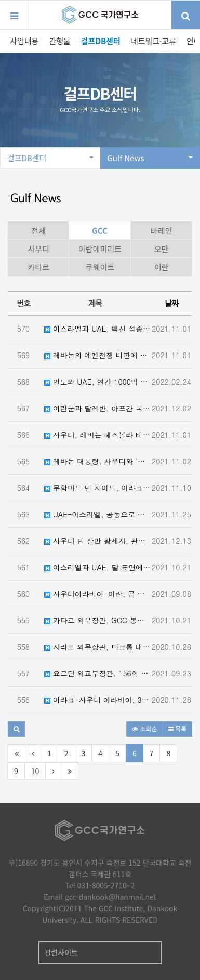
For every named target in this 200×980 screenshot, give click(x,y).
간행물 (59, 41)
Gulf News (150, 158)
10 (35, 771)
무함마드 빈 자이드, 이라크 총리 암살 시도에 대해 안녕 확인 (97, 488)
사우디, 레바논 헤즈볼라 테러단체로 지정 (97, 435)
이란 (162, 267)
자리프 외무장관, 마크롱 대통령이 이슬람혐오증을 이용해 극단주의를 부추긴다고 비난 (97, 647)
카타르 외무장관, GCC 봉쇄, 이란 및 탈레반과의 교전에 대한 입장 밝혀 (97, 620)
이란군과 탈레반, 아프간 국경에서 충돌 (97, 408)
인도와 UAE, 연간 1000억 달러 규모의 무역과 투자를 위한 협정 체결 (97, 382)
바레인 (161, 231)
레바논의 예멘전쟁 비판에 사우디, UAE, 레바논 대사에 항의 (97, 355)
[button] (16, 729)
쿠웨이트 (100, 267)
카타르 (38, 267)
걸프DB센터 (101, 41)
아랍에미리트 (100, 249)
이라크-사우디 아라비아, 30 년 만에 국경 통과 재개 (97, 700)
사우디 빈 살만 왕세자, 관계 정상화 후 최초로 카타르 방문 (97, 541)
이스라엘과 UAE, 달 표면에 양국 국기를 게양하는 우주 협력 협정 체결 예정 (97, 567)
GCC (100, 231)
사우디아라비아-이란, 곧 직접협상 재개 (97, 594)
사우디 (38, 249)
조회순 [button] (144, 729)
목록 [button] (177, 729)
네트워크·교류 (154, 41)
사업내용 (24, 41)
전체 (38, 231)
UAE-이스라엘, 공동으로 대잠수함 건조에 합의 (97, 514)
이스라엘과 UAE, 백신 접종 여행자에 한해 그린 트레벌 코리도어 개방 (97, 329)
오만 (162, 249)
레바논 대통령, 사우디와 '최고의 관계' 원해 (97, 461)
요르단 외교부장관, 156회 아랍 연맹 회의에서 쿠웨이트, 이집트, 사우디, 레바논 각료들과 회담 (97, 673)
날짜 (171, 303)
